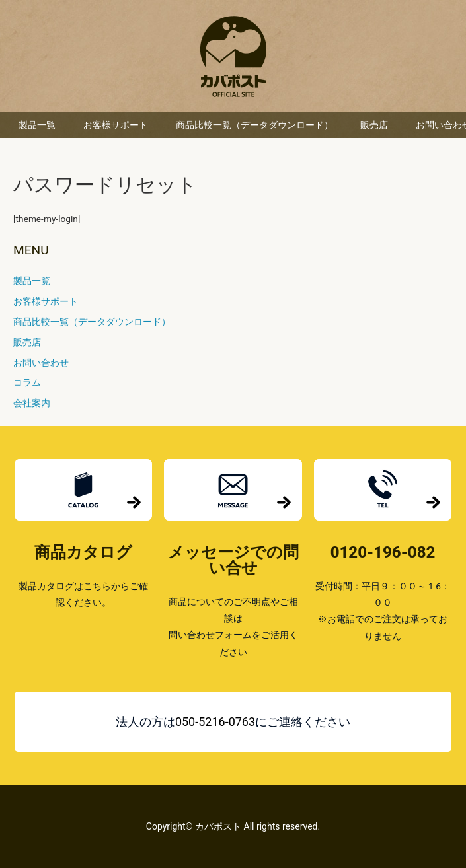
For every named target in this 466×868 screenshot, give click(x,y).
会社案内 (32, 403)
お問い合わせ (41, 363)
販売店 (374, 125)
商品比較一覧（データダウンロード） (254, 125)
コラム (27, 382)
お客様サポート (116, 125)
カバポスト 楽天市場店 (233, 56)
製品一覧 (37, 125)
